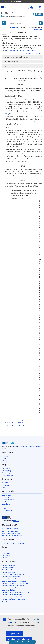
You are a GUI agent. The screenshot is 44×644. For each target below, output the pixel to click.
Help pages (6, 456)
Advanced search (37, 29)
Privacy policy (6, 553)
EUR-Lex (8, 13)
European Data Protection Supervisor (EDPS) (16, 592)
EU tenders (5, 497)
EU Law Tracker (7, 511)
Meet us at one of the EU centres (12, 536)
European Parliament (8, 565)
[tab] (22, 57)
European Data (7, 495)
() (10, 114)
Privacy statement (8, 475)
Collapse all (38, 54)
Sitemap (5, 461)
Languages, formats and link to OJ (15, 57)
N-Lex (4, 508)
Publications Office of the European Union (15, 599)
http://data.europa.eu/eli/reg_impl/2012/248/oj (20, 51)
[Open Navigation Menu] (4, 23)
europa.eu (16, 521)
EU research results (8, 500)
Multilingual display (10, 61)
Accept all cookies (14, 634)
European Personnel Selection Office (13, 597)
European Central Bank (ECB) (11, 577)
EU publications (7, 504)
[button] (22, 642)
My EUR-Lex (31, 8)
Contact (5, 459)
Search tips (14, 27)
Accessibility (6, 473)
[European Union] (7, 517)
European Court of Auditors (10, 579)
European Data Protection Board (12, 595)
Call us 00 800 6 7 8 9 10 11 (10, 529)
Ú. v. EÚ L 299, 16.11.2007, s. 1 (16, 420)
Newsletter (5, 485)
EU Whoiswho (6, 502)
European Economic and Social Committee (15, 583)
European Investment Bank (10, 588)
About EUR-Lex (7, 483)
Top (6, 429)
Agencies (5, 601)
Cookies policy (7, 471)
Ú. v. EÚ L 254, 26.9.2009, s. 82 (16, 423)
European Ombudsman (9, 590)
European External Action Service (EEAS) (14, 581)
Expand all (29, 54)
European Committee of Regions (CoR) (14, 586)
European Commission (9, 572)
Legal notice (6, 468)
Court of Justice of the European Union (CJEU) (16, 574)
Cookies (5, 558)
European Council (7, 568)
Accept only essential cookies (19, 639)
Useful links (6, 487)
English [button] (40, 8)
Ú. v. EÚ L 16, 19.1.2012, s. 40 (16, 425)
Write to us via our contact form (12, 533)
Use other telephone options (11, 531)
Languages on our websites (11, 551)
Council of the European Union (11, 570)
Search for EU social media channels (13, 543)
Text (5, 66)
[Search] (41, 23)
